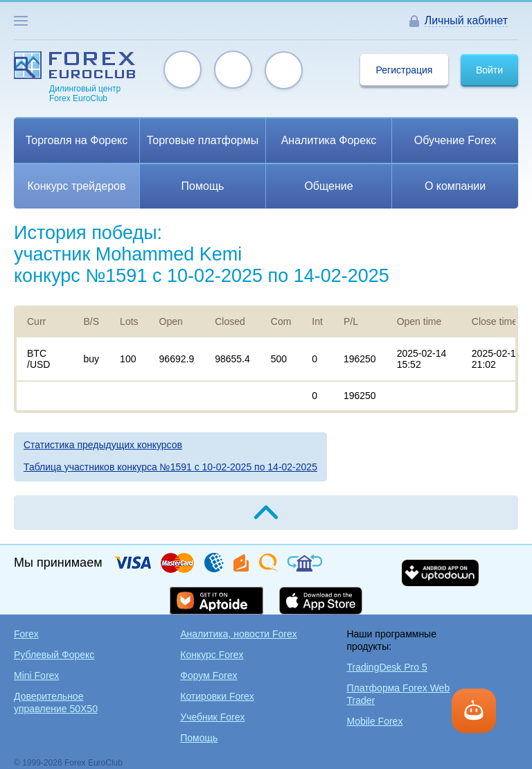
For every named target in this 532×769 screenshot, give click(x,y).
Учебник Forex (212, 717)
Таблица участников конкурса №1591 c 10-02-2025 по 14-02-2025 (170, 467)
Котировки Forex (217, 696)
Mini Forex (36, 675)
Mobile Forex (374, 721)
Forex (26, 634)
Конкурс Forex (212, 655)
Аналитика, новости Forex (239, 634)
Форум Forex (209, 675)
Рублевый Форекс (54, 655)
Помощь (199, 738)
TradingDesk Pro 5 (387, 667)
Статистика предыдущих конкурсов (103, 445)
